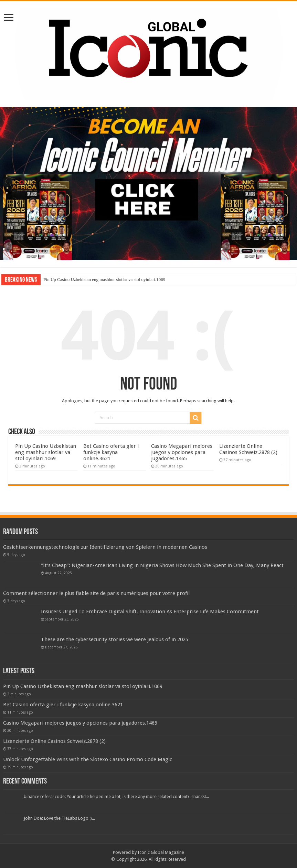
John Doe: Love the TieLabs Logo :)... (59, 818)
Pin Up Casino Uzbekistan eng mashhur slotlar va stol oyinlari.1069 (104, 279)
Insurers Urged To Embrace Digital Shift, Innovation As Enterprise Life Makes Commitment (150, 612)
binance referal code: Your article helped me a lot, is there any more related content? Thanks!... (116, 796)
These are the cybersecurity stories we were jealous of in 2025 (115, 639)
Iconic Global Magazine (161, 852)
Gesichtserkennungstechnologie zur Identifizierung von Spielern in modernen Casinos (105, 547)
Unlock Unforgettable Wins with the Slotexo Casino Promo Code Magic (88, 759)
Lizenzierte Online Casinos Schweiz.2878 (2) (248, 449)
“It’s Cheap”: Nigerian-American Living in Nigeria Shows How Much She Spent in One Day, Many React (162, 565)
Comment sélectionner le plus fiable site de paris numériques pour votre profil (96, 593)
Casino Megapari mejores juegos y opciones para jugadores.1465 (182, 452)
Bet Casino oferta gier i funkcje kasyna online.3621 (111, 452)
